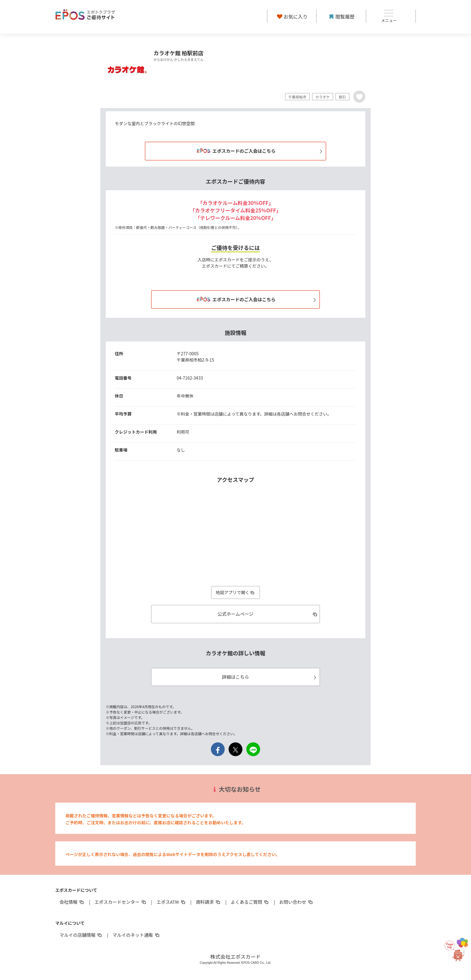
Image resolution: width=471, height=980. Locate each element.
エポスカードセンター (120, 902)
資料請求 (208, 902)
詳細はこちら (270, 677)
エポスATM (171, 902)
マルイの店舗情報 (81, 935)
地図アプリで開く (235, 592)
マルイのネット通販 (136, 935)
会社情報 (72, 902)
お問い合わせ (296, 902)
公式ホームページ (268, 614)
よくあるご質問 (250, 902)
